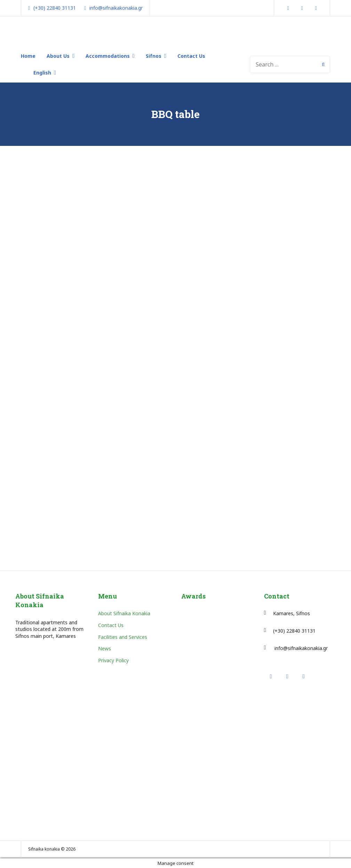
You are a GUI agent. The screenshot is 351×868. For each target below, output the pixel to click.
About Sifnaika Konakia (124, 613)
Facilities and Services (123, 637)
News (105, 648)
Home (28, 56)
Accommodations (108, 56)
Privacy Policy (113, 660)
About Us (58, 56)
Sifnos (154, 56)
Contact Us (191, 56)
